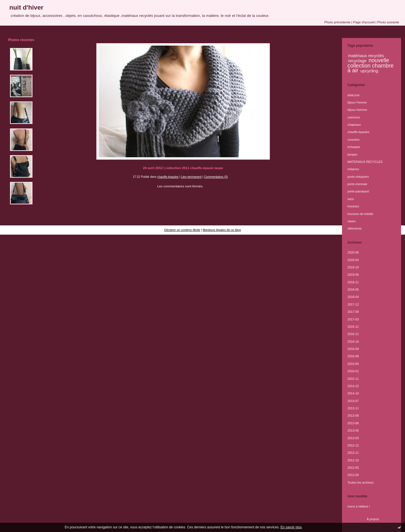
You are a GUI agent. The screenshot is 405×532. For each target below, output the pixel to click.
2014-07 (353, 401)
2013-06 (353, 423)
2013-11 (353, 408)
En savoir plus (291, 527)
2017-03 (353, 319)
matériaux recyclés (366, 56)
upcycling (369, 71)
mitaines (353, 169)
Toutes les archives (361, 482)
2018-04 (353, 297)
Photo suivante (388, 22)
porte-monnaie (357, 184)
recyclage (357, 61)
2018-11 (353, 282)
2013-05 (353, 430)
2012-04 (353, 475)
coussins (354, 140)
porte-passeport (358, 191)
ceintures (354, 117)
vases (352, 221)
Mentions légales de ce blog (222, 230)
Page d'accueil (364, 22)
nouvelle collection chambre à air (371, 65)
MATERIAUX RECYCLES (365, 162)
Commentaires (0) (216, 177)
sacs (351, 199)
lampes (353, 154)
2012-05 (353, 468)
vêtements (355, 228)
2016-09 (353, 349)
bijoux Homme (357, 110)
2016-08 (353, 356)
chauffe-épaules (168, 177)
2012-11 (353, 453)
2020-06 (353, 252)
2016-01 (353, 371)
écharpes (354, 147)
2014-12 (353, 386)
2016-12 (353, 327)
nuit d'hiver (26, 7)
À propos (373, 519)
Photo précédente (337, 22)
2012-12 (353, 445)
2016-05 (353, 364)
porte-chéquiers (358, 177)
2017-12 (353, 304)
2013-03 (353, 438)
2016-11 (353, 334)
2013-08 (353, 416)
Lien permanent (191, 177)
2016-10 (353, 342)
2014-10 (353, 393)
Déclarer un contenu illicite (182, 230)
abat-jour (354, 95)
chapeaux (354, 125)
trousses (353, 206)
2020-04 (353, 260)
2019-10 (353, 267)
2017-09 (353, 312)
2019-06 (353, 275)
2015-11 (353, 379)
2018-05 (353, 289)
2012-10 (353, 460)
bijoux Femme (357, 102)
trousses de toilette (361, 214)
